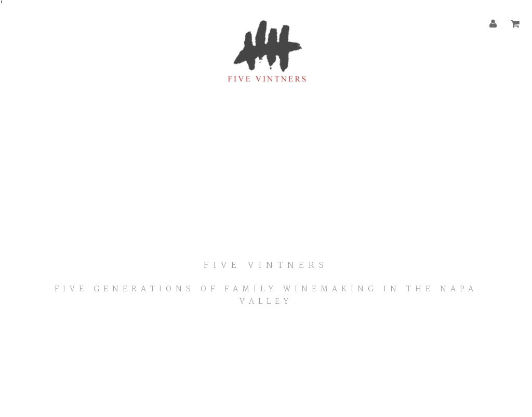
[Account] (493, 24)
